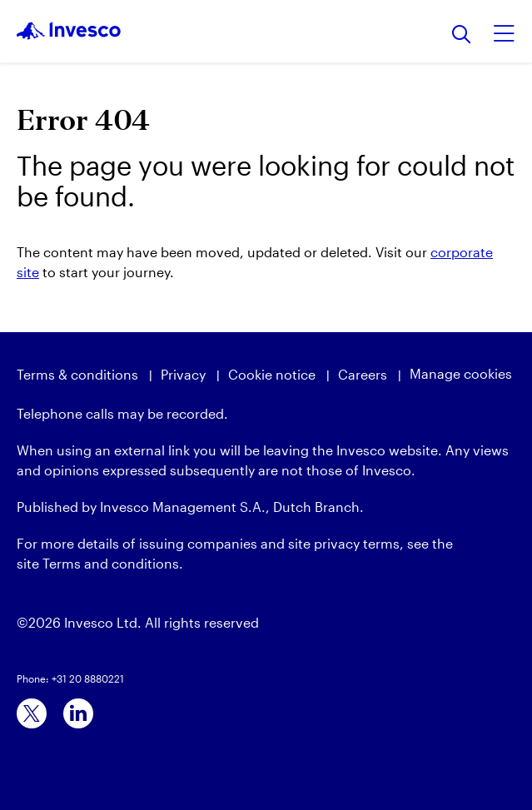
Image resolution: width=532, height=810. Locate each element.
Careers (363, 374)
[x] (32, 713)
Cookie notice (272, 374)
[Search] (462, 35)
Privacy (183, 374)
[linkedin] (78, 713)
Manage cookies (461, 373)
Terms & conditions (77, 374)
